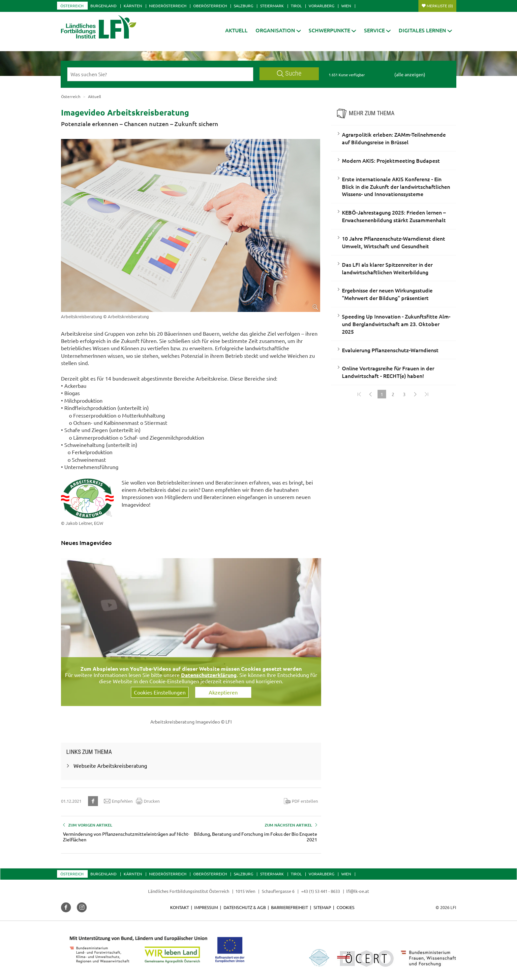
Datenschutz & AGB (245, 907)
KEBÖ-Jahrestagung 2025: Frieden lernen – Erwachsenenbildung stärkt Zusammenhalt (394, 216)
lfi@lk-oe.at (358, 891)
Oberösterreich (210, 6)
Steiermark (272, 6)
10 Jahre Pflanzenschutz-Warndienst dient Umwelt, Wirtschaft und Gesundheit (394, 242)
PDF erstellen (301, 801)
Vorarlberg (321, 6)
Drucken (148, 801)
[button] (278, 30)
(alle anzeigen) (410, 74)
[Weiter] (415, 394)
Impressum (206, 907)
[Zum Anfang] (359, 394)
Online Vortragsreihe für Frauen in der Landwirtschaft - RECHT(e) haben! (388, 372)
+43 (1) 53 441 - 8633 (320, 891)
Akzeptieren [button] (223, 692)
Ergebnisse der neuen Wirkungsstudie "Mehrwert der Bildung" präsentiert (387, 294)
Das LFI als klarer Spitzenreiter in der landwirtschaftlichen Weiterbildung (387, 268)
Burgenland (104, 6)
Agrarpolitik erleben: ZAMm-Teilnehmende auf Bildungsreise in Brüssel (394, 138)
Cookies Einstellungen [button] (160, 692)
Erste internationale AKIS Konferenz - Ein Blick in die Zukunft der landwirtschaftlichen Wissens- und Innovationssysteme (396, 186)
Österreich (72, 6)
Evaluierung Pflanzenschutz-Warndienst (390, 350)
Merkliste (440, 6)
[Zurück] (371, 394)
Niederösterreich (168, 6)
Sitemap (322, 907)
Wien (346, 6)
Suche (289, 73)
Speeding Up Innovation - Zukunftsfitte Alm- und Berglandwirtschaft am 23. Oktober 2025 (396, 324)
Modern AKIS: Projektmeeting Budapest (391, 160)
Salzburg (243, 6)
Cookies (346, 907)
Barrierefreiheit (289, 907)
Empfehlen (118, 801)
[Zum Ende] (427, 394)
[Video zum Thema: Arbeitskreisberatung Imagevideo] (191, 631)
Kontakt (180, 907)
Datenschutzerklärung (209, 675)
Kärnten (133, 6)
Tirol (296, 6)
